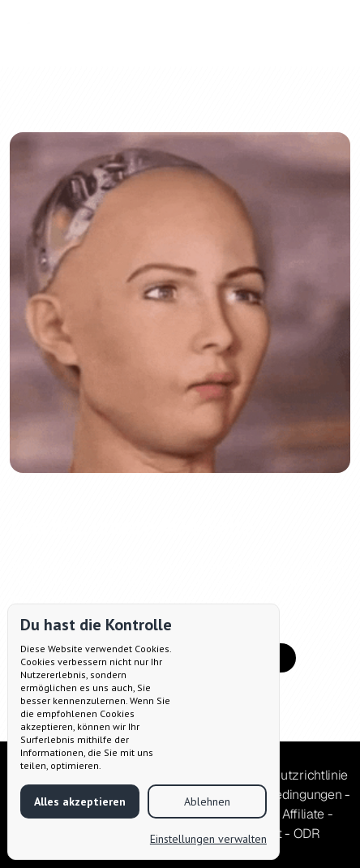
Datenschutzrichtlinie (287, 775)
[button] (324, 33)
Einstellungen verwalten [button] (208, 839)
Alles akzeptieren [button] (80, 801)
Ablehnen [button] (207, 801)
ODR (307, 834)
